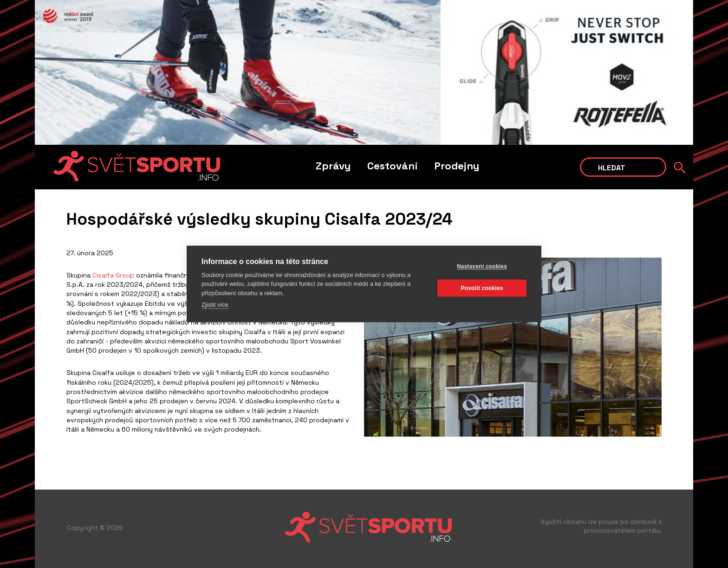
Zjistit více (215, 305)
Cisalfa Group (113, 275)
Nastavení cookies (482, 266)
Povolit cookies (482, 288)
